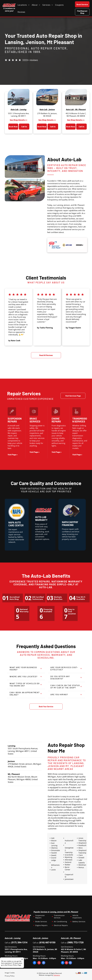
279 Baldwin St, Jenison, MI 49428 (47, 115)
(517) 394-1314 (19, 942)
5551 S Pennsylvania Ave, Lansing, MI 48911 (19, 115)
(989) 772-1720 (75, 942)
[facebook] (34, 963)
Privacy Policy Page (14, 965)
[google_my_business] (44, 963)
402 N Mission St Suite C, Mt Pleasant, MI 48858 (76, 115)
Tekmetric (57, 975)
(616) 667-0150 (47, 942)
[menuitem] (25, 5)
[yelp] (39, 963)
